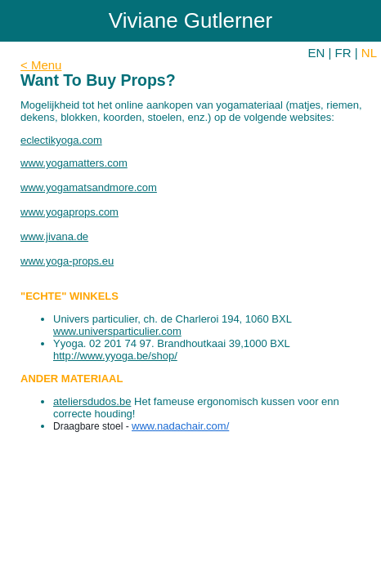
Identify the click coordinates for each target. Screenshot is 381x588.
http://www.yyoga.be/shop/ (115, 356)
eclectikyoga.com (61, 140)
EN (317, 53)
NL (369, 53)
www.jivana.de (54, 236)
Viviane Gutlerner (190, 20)
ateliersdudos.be (92, 401)
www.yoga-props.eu (67, 261)
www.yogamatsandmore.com (89, 187)
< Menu (41, 65)
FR (343, 53)
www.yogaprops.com (69, 212)
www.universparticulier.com (117, 331)
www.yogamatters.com (74, 163)
